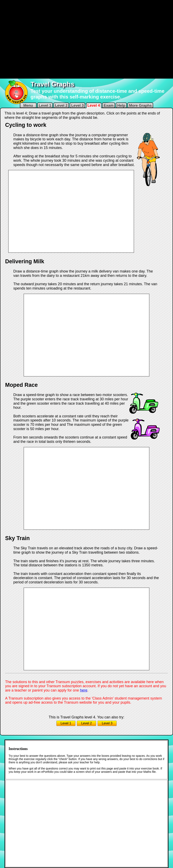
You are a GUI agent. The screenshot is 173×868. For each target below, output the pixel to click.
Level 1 (45, 105)
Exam (109, 105)
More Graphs (140, 105)
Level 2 (61, 105)
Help (121, 105)
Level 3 (77, 105)
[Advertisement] (50, 39)
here (84, 690)
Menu (28, 105)
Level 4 (94, 105)
